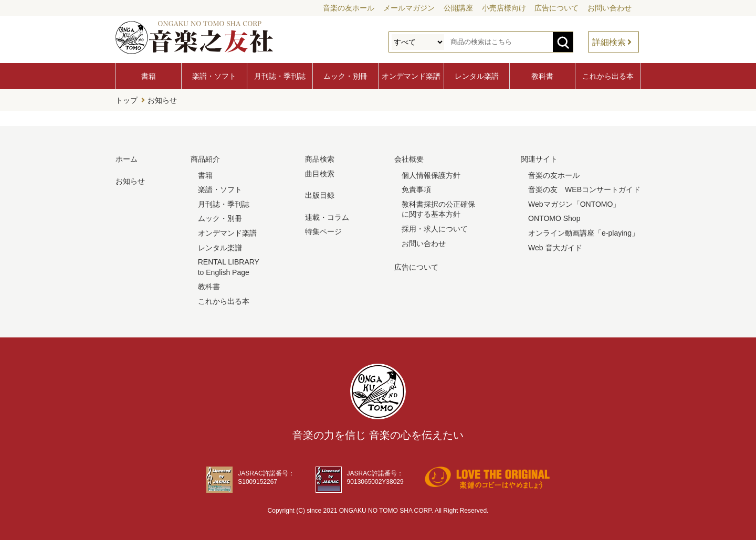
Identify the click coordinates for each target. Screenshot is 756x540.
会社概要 (409, 159)
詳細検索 (609, 42)
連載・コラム (327, 217)
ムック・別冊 (345, 76)
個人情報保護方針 (431, 175)
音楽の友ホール (349, 8)
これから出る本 (608, 76)
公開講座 (458, 8)
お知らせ (162, 100)
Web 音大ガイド (555, 248)
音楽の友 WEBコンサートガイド (584, 189)
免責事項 (416, 189)
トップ (127, 100)
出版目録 (320, 195)
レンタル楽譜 (477, 76)
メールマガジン (409, 8)
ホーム (127, 159)
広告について (556, 8)
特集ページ (323, 231)
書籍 (149, 76)
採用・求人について (435, 229)
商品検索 (320, 159)
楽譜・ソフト (214, 76)
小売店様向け (504, 8)
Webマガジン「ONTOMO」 (574, 204)
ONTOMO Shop (554, 218)
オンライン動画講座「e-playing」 (584, 233)
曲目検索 (320, 174)
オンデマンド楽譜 (411, 76)
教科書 (542, 76)
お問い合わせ (610, 8)
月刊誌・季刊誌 (280, 76)
